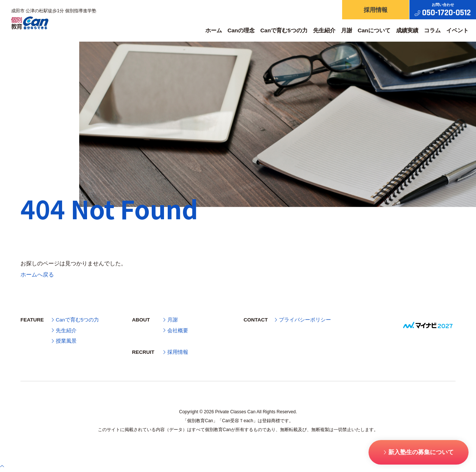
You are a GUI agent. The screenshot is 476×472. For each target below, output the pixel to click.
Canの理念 (241, 30)
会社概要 (176, 331)
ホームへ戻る (37, 274)
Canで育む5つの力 (284, 30)
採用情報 (176, 352)
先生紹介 (324, 30)
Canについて (374, 30)
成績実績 (407, 30)
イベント (457, 30)
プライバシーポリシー (303, 320)
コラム (432, 30)
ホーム (214, 30)
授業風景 (64, 341)
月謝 (347, 30)
